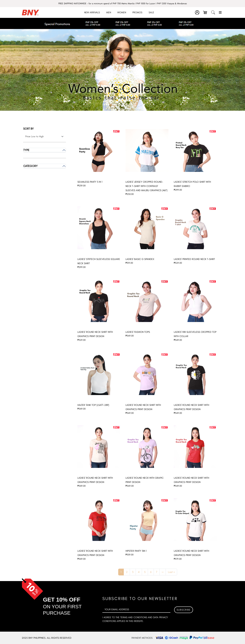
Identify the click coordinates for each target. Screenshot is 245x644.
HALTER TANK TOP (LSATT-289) (93, 405)
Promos (137, 12)
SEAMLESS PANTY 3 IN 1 (90, 182)
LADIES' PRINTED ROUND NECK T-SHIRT (194, 259)
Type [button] (26, 150)
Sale (151, 12)
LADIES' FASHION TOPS (138, 332)
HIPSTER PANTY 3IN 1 (136, 551)
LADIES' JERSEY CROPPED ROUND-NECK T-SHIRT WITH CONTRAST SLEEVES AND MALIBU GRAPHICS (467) (146, 186)
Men (109, 12)
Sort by (28, 129)
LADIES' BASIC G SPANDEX (140, 259)
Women (122, 12)
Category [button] (30, 166)
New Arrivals (92, 12)
